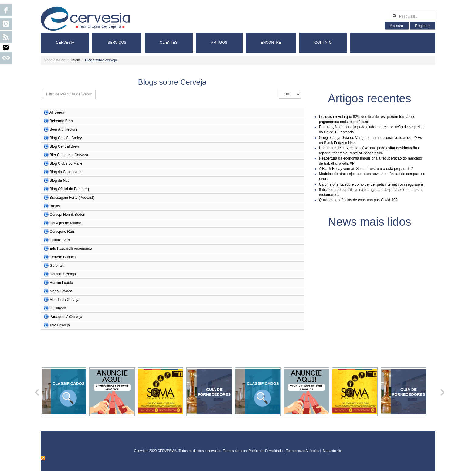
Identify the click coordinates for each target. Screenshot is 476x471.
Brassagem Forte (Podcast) (72, 198)
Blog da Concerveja (65, 172)
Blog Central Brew (64, 146)
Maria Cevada (61, 291)
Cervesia (65, 43)
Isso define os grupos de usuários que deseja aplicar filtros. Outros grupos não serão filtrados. (42, 90)
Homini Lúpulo (61, 283)
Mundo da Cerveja (64, 300)
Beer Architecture (63, 129)
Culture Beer (60, 240)
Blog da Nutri (60, 180)
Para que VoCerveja (66, 317)
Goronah (57, 266)
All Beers (57, 112)
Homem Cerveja (63, 274)
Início (76, 60)
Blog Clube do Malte (66, 163)
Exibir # (279, 90)
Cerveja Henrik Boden (67, 215)
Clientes (169, 43)
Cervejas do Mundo (65, 223)
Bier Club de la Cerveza (69, 155)
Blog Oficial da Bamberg (69, 189)
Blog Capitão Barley (66, 138)
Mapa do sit (332, 451)
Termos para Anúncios (303, 451)
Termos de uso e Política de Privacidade (253, 451)
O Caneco (58, 308)
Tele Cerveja (60, 325)
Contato (323, 43)
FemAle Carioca (63, 257)
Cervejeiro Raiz (62, 232)
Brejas (55, 206)
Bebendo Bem (61, 121)
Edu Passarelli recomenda (71, 249)
